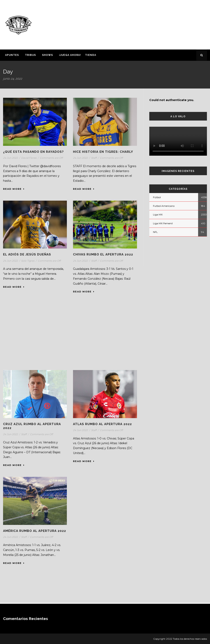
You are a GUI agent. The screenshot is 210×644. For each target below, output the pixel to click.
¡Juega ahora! (70, 55)
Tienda (91, 55)
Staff (94, 158)
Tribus (30, 55)
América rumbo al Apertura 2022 (35, 531)
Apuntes (12, 55)
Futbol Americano (164, 206)
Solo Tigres (28, 261)
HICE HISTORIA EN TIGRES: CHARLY (103, 152)
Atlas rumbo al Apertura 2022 (102, 424)
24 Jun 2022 (10, 158)
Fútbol (157, 197)
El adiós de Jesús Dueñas (27, 254)
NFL (155, 232)
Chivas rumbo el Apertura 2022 (103, 254)
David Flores (29, 158)
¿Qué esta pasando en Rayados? (33, 152)
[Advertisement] (141, 24)
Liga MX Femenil (163, 223)
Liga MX (158, 214)
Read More (14, 189)
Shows (47, 55)
